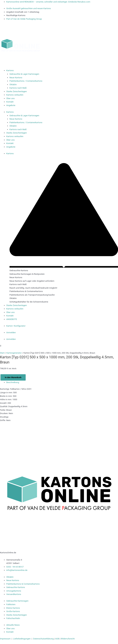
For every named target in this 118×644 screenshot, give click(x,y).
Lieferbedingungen (22, 639)
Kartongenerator (14, 353)
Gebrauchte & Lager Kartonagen (24, 74)
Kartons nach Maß (18, 88)
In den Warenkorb (13, 377)
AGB (57, 639)
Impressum (6, 639)
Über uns (10, 98)
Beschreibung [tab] (13, 382)
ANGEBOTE (12, 319)
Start (2, 353)
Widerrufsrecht (68, 639)
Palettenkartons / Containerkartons (26, 81)
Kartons (10, 70)
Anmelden (11, 332)
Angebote (11, 105)
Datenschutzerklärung (43, 639)
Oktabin (13, 84)
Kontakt (10, 102)
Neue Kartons (16, 77)
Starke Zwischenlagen (17, 91)
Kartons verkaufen (15, 95)
